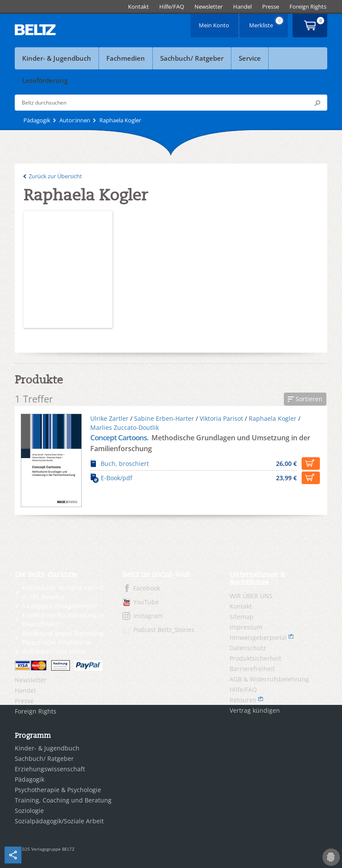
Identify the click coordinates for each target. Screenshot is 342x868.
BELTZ (36, 30)
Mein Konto (215, 22)
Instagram (148, 616)
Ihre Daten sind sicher (54, 651)
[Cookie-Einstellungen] (331, 857)
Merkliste (267, 22)
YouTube (146, 602)
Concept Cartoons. (120, 437)
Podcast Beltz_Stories (164, 630)
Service (250, 58)
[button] (305, 399)
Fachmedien (126, 58)
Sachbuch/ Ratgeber (192, 58)
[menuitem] (138, 7)
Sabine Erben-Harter (164, 418)
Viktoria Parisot (221, 418)
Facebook (147, 588)
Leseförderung (45, 80)
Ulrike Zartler (109, 418)
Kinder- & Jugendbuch (57, 58)
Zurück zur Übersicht (55, 176)
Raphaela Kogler (273, 418)
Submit (317, 103)
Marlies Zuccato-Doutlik (125, 427)
